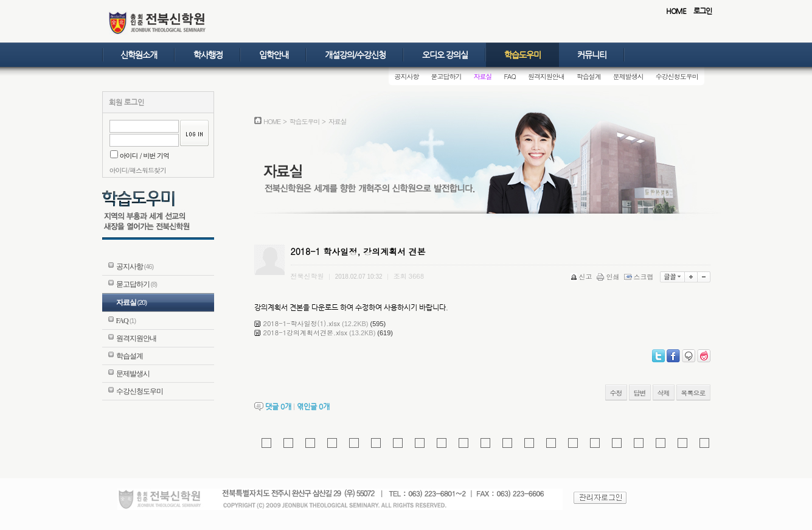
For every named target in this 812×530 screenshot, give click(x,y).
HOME (676, 11)
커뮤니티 (592, 55)
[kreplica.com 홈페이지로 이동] (266, 443)
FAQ (510, 76)
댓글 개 (278, 406)
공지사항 (407, 76)
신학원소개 (139, 55)
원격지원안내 (546, 76)
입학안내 (274, 55)
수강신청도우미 (677, 76)
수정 (616, 393)
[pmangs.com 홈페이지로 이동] (354, 443)
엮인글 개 (313, 406)
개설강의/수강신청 (355, 55)
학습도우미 (522, 55)
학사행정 (208, 55)
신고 (582, 277)
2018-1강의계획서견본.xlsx (305, 333)
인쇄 (609, 277)
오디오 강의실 (445, 55)
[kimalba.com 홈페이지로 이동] (332, 443)
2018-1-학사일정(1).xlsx (302, 323)
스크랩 (640, 277)
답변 (640, 393)
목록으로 (693, 393)
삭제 (664, 393)
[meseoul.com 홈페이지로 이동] (704, 443)
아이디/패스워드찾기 (138, 170)
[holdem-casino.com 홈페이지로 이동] (463, 443)
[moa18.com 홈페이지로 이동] (485, 443)
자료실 (483, 76)
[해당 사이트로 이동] (310, 443)
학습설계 (589, 76)
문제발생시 (628, 76)
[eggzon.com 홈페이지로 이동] (682, 443)
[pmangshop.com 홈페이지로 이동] (376, 443)
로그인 (703, 11)
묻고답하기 (446, 76)
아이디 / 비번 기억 (140, 155)
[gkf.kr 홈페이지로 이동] (288, 443)
